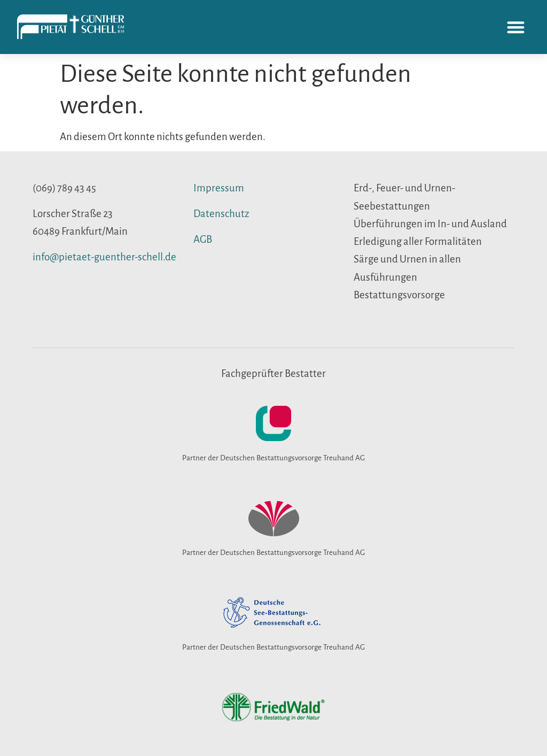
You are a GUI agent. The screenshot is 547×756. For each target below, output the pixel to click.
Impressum (219, 188)
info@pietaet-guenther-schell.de (104, 257)
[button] (516, 27)
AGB (203, 239)
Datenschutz (221, 214)
